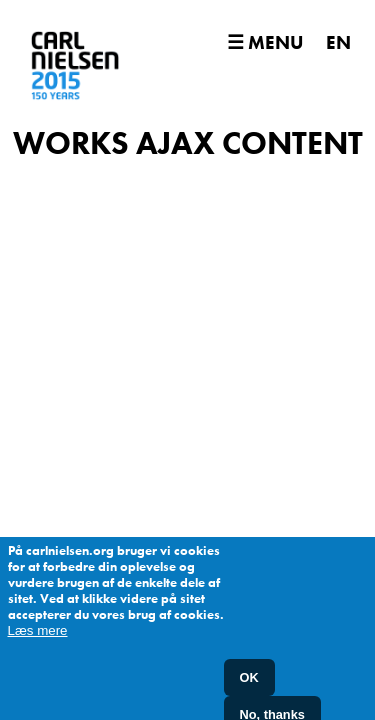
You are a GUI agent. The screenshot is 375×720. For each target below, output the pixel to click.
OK (249, 684)
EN (338, 42)
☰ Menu (265, 42)
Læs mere (38, 637)
